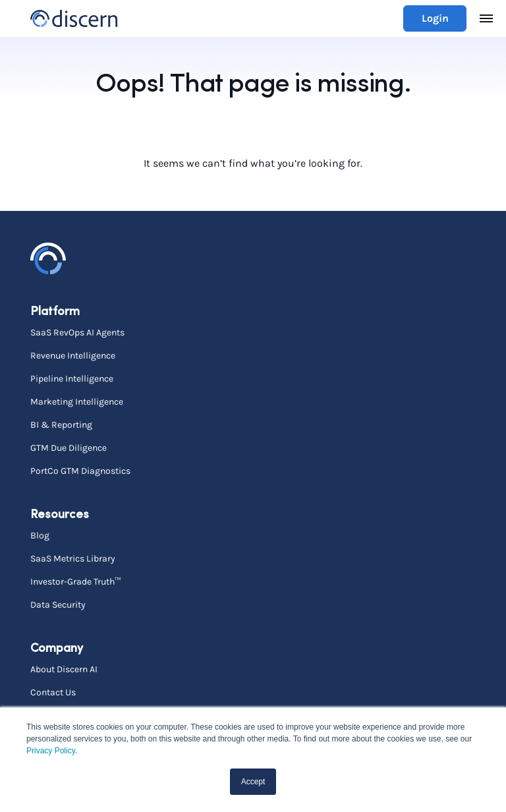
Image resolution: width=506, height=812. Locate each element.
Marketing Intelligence (77, 401)
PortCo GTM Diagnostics (80, 471)
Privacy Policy (51, 751)
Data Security (58, 604)
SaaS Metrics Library (73, 558)
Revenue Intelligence (73, 355)
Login (435, 18)
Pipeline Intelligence (72, 378)
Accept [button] (253, 782)
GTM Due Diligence (69, 448)
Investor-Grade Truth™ (75, 581)
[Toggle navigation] (486, 18)
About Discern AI (64, 669)
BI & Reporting (61, 424)
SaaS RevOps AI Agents (77, 332)
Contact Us (53, 692)
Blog (40, 535)
